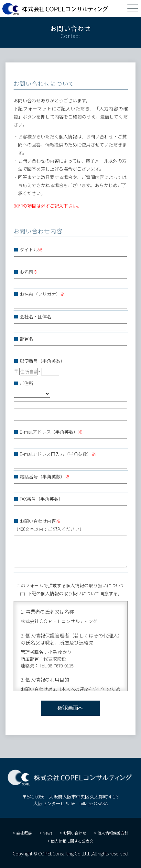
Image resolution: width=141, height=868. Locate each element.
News (47, 833)
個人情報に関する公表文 (72, 841)
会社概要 (24, 833)
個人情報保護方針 (113, 833)
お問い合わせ (75, 833)
